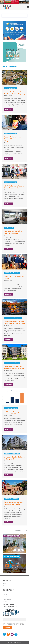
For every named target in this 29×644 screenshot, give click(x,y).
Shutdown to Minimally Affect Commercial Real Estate (14, 413)
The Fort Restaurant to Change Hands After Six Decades (14, 503)
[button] (14, 620)
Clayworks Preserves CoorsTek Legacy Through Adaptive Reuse (14, 322)
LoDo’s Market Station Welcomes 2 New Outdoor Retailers (14, 187)
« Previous (18, 531)
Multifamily (16, 363)
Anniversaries (8, 273)
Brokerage (7, 499)
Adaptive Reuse (9, 318)
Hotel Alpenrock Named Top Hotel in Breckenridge (13, 232)
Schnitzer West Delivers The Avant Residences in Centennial (14, 368)
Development (13, 88)
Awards (7, 228)
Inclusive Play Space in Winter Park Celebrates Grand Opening (14, 93)
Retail (14, 133)
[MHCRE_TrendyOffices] (14, 543)
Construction (16, 273)
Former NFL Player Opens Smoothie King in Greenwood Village (14, 139)
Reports (15, 408)
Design (6, 88)
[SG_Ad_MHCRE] (14, 52)
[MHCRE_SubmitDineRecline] (14, 564)
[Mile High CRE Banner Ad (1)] (14, 2)
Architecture (8, 454)
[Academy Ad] (14, 31)
